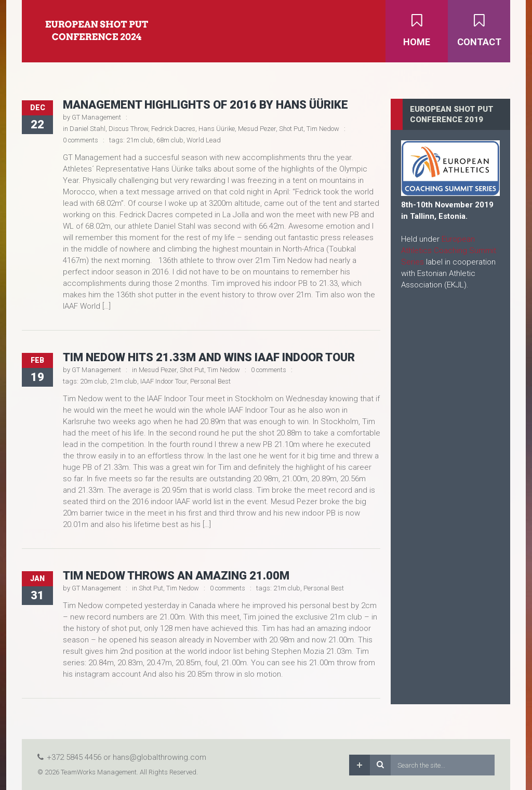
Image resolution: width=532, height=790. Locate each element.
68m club (170, 140)
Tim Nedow (323, 129)
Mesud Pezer (257, 129)
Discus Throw (128, 129)
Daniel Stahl (88, 129)
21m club (140, 140)
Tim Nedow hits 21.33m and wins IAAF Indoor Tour (209, 357)
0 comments (81, 140)
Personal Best (210, 381)
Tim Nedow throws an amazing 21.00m (176, 576)
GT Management (96, 117)
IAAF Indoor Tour (164, 381)
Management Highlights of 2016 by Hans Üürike (205, 105)
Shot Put (291, 129)
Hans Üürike (217, 129)
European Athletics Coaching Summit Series (449, 251)
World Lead (204, 140)
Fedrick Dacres (173, 129)
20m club (94, 381)
